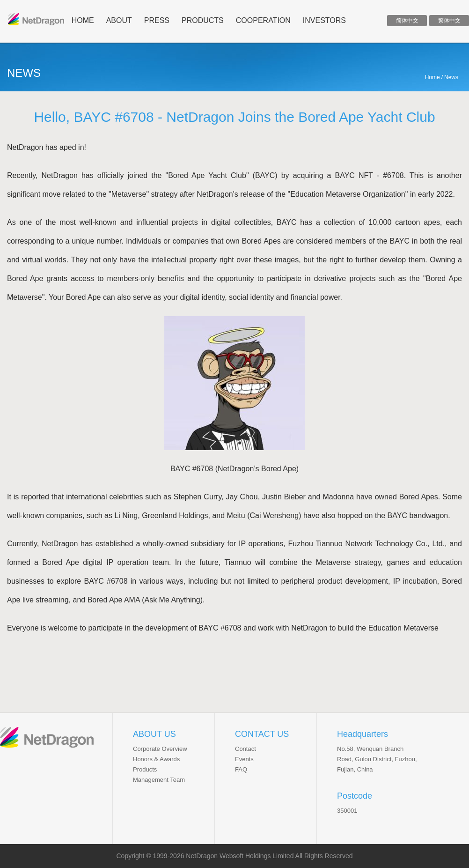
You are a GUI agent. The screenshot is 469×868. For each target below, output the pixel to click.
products (203, 20)
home (83, 20)
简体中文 (407, 21)
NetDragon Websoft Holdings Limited (240, 856)
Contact (245, 749)
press (157, 20)
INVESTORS (324, 20)
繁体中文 (449, 21)
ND (36, 19)
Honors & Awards (156, 759)
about (119, 20)
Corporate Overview (160, 749)
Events (244, 759)
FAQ (241, 769)
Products (145, 769)
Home (432, 77)
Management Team (159, 780)
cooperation (263, 20)
